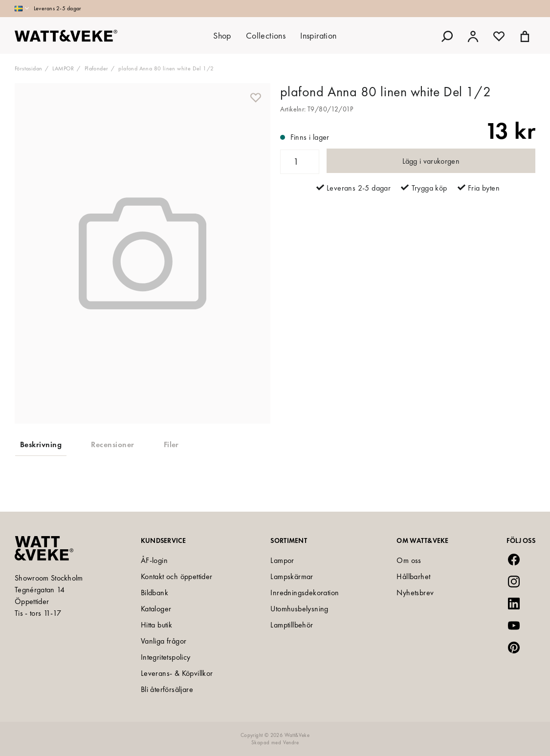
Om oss (409, 560)
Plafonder (97, 68)
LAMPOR (63, 68)
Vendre (291, 742)
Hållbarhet (413, 576)
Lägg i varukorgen (431, 161)
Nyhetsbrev (415, 593)
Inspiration (318, 35)
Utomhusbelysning (299, 609)
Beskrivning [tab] (41, 444)
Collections (266, 35)
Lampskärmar (292, 576)
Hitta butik (156, 625)
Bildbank (154, 593)
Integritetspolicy (166, 657)
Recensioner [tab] (112, 444)
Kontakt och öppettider (177, 576)
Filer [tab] (171, 444)
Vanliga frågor (164, 641)
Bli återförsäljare (167, 689)
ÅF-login (154, 560)
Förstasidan (28, 68)
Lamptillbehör (292, 625)
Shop (222, 35)
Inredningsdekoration (305, 593)
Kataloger (156, 609)
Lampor (282, 560)
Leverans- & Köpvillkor (177, 673)
